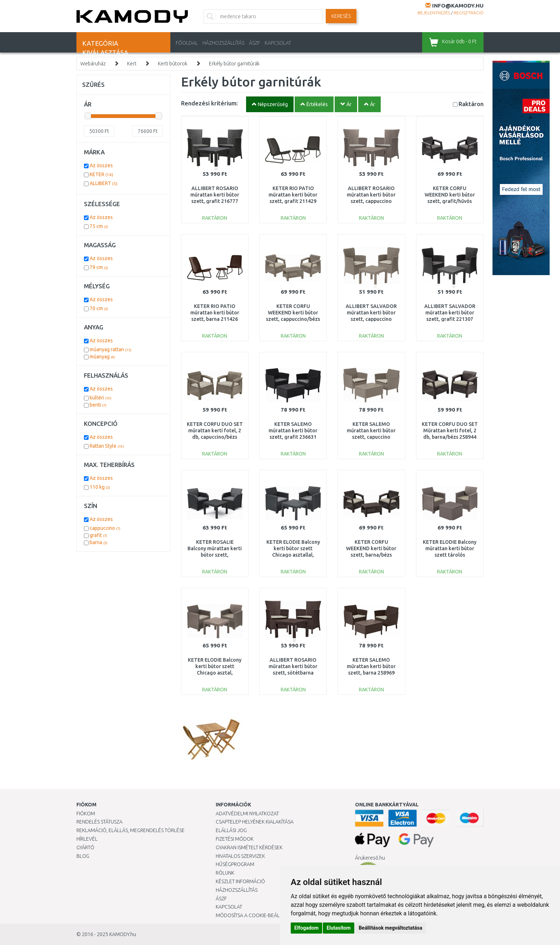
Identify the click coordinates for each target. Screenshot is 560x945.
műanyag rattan (111, 349)
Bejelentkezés (434, 13)
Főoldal (187, 43)
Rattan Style (107, 446)
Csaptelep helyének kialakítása (255, 822)
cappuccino (105, 528)
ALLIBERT (104, 183)
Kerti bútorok (173, 64)
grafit (98, 535)
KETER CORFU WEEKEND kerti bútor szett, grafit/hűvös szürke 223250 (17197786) (450, 201)
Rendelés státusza (99, 822)
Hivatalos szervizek (240, 856)
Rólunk (225, 873)
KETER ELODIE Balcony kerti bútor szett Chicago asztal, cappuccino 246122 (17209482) (215, 673)
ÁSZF (254, 43)
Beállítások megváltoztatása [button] (390, 928)
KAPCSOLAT (278, 43)
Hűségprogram (235, 864)
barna (99, 542)
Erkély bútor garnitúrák (234, 64)
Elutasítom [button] (338, 928)
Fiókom (86, 814)
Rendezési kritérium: (209, 103)
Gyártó (85, 847)
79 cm (99, 267)
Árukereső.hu (370, 858)
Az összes (101, 165)
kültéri (101, 398)
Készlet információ (240, 881)
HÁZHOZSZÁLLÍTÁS (223, 43)
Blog (83, 856)
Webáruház (93, 64)
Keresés (341, 16)
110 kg (100, 487)
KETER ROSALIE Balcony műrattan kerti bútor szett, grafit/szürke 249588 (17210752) (215, 555)
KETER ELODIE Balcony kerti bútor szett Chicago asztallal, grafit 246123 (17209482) (293, 555)
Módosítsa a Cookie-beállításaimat (260, 915)
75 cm (99, 226)
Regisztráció (469, 13)
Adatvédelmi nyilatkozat (247, 814)
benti (98, 405)
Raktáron (471, 104)
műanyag (102, 357)
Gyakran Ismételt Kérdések (249, 847)
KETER (101, 174)
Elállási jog (231, 830)
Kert (132, 64)
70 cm (99, 308)
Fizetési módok (235, 839)
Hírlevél (87, 839)
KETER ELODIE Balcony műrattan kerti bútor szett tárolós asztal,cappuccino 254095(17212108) (450, 555)
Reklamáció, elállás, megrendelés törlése (131, 830)
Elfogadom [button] (306, 928)
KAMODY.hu (123, 934)
